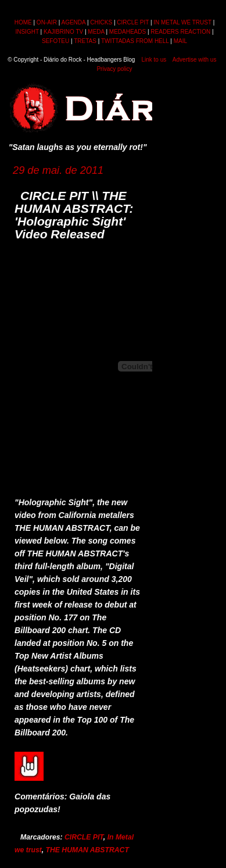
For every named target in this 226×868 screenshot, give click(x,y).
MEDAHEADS (128, 32)
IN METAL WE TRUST (182, 22)
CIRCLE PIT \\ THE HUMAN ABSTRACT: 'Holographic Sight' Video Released (74, 215)
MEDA (96, 32)
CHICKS (101, 22)
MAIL (180, 41)
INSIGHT (27, 32)
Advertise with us (195, 60)
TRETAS (85, 41)
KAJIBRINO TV (63, 32)
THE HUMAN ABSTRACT (87, 850)
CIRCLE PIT (133, 22)
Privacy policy (114, 69)
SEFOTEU (55, 41)
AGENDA (73, 22)
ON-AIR (47, 22)
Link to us (154, 60)
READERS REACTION (180, 32)
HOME (23, 22)
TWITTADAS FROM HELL (135, 41)
